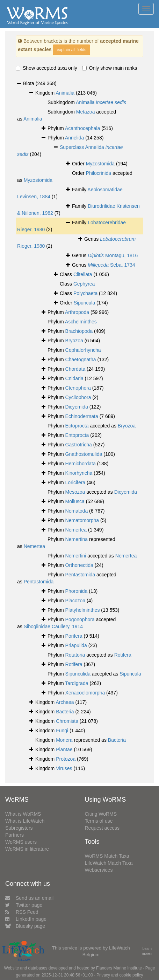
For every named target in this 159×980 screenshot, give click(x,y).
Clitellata (83, 274)
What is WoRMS (23, 814)
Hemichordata (81, 464)
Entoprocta (77, 435)
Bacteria (65, 712)
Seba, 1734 (111, 265)
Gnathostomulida (84, 454)
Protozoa (66, 759)
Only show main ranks (110, 68)
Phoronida (77, 591)
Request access (102, 828)
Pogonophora (80, 619)
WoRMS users (21, 842)
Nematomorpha (82, 520)
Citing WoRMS (101, 814)
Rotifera (123, 655)
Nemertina (77, 539)
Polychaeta (85, 293)
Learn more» (147, 951)
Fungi (62, 731)
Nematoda (77, 511)
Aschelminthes (81, 322)
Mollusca (75, 501)
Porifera (74, 636)
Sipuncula (85, 303)
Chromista (67, 721)
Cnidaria (74, 378)
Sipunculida (78, 674)
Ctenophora (78, 388)
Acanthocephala (82, 128)
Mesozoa (75, 492)
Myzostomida (100, 164)
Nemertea (76, 530)
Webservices (99, 870)
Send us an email (29, 898)
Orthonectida (79, 565)
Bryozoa (74, 341)
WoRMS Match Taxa (107, 856)
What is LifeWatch (25, 821)
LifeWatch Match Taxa (109, 863)
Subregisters (19, 828)
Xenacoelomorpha (85, 693)
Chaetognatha (81, 359)
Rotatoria (75, 655)
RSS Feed (22, 912)
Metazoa (86, 112)
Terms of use (99, 821)
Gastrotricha (79, 445)
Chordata (75, 369)
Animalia (65, 93)
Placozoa (75, 601)
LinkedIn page (26, 919)
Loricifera (75, 482)
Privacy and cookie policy (120, 975)
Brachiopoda (79, 331)
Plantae (64, 749)
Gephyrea (84, 284)
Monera (64, 740)
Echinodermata (82, 416)
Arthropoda (77, 312)
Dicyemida (77, 407)
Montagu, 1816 (113, 255)
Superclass (72, 147)
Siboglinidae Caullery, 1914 (53, 626)
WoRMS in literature (27, 849)
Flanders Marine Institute (119, 968)
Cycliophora (78, 397)
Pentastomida (80, 575)
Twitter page (24, 905)
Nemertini (76, 556)
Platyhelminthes (83, 610)
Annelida (75, 138)
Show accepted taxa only (46, 68)
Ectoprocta (77, 426)
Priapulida (76, 645)
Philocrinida (99, 173)
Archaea (65, 702)
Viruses (64, 768)
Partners (15, 835)
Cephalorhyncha (83, 350)
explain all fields (71, 50)
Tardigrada (77, 683)
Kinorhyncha (79, 473)
